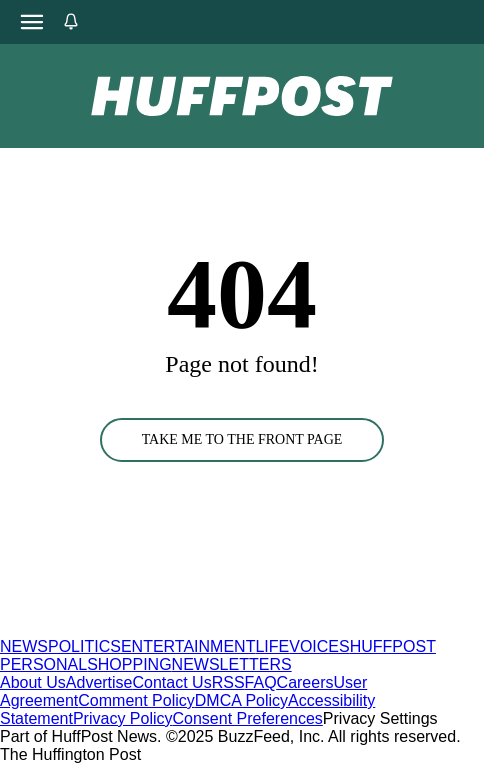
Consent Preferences (248, 718)
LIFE (272, 646)
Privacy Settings (380, 718)
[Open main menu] (32, 22)
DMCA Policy (241, 700)
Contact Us (172, 682)
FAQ (261, 682)
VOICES (319, 646)
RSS (228, 682)
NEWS (24, 646)
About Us (33, 682)
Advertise (99, 682)
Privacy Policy (123, 718)
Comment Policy (136, 700)
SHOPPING (129, 664)
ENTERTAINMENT (188, 646)
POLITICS (84, 646)
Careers (305, 682)
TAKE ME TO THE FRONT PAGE (242, 439)
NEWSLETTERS (232, 664)
